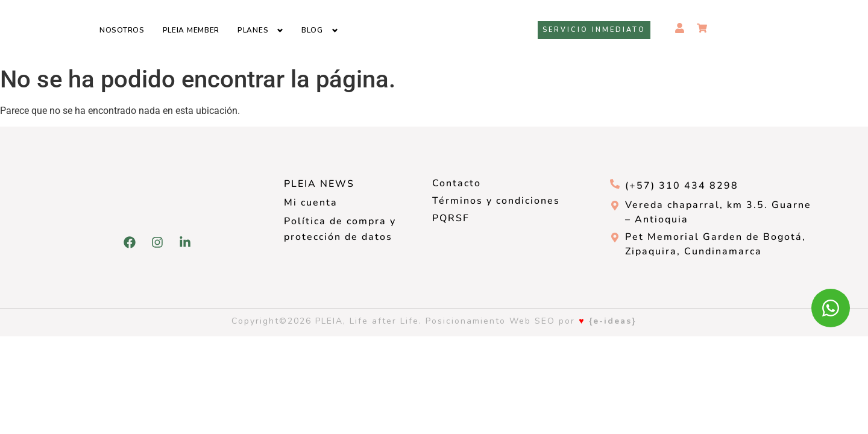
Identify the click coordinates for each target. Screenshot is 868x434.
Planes (253, 30)
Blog (312, 30)
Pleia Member (191, 30)
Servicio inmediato (594, 30)
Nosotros (122, 30)
